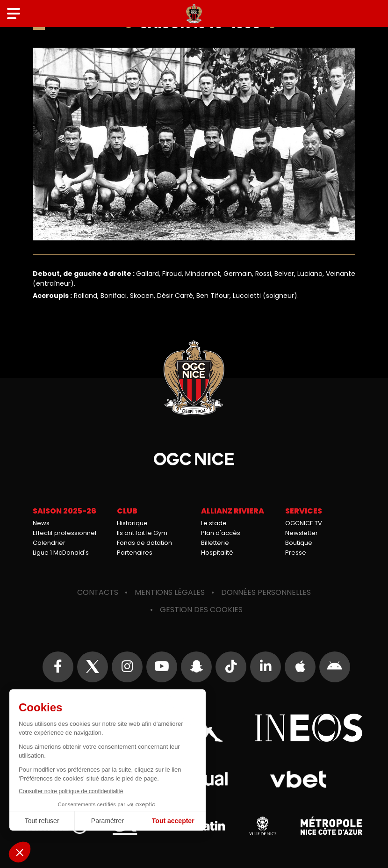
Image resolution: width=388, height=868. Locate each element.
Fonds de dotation (144, 543)
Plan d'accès (221, 533)
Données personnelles (266, 592)
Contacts (98, 592)
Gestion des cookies (201, 610)
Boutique (299, 543)
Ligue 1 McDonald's (61, 553)
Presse (296, 553)
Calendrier (49, 543)
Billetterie (215, 543)
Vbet (298, 779)
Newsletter (302, 533)
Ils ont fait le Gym (142, 533)
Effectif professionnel (65, 533)
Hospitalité (217, 553)
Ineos (309, 728)
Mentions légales (170, 592)
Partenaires (135, 553)
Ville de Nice (263, 826)
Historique (132, 523)
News (41, 523)
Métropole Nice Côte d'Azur (331, 826)
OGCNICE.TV (304, 523)
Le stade (214, 523)
